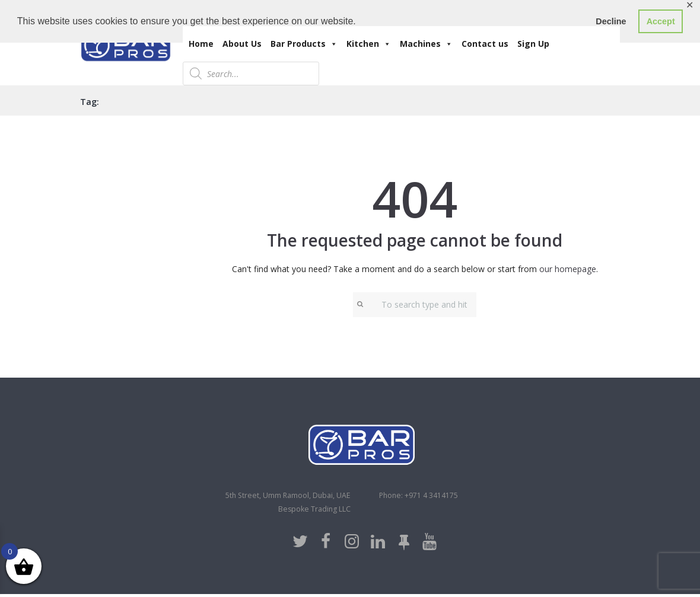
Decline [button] (611, 21)
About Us (242, 44)
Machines (426, 44)
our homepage (568, 269)
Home (201, 44)
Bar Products (304, 44)
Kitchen (369, 44)
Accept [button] (661, 21)
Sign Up (533, 44)
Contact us (485, 44)
